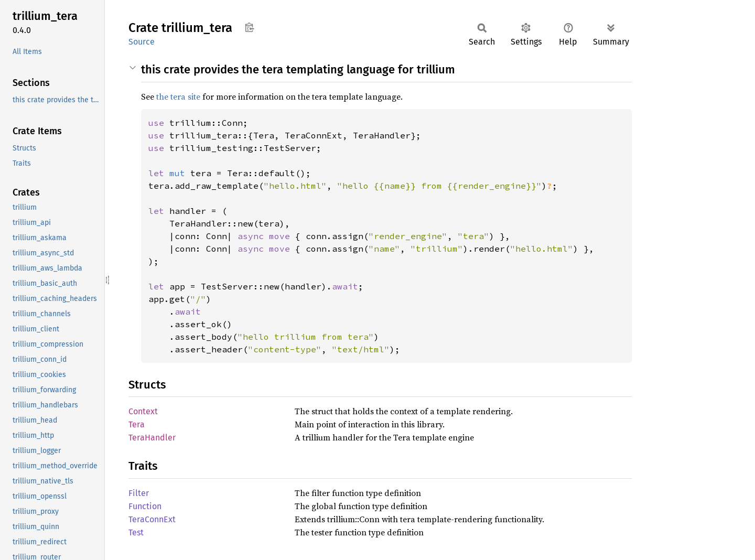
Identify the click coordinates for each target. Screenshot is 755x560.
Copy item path (249, 27)
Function (145, 506)
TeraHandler (152, 438)
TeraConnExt (152, 519)
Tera (137, 424)
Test (136, 532)
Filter (139, 493)
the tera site (178, 96)
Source (142, 42)
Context (143, 411)
